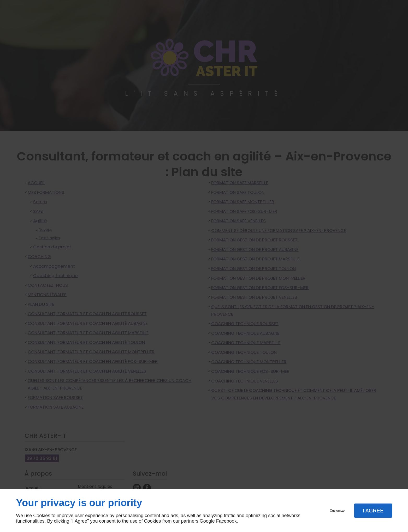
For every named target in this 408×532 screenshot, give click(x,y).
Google (207, 521)
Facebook (226, 521)
